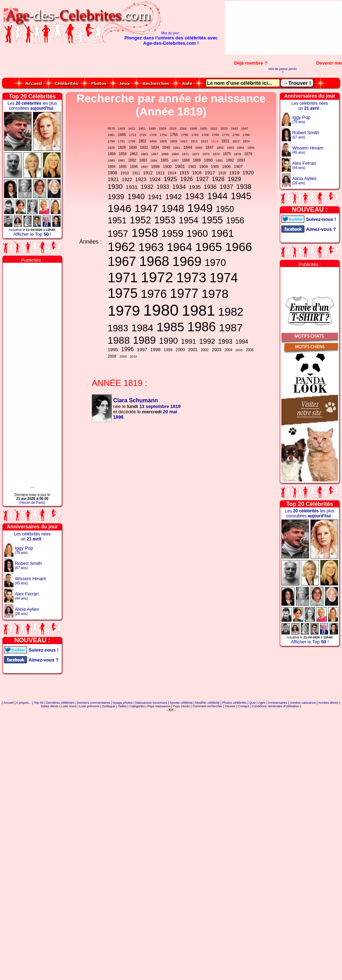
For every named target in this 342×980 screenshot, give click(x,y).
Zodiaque (109, 706)
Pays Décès (181, 706)
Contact (244, 706)
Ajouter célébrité (181, 703)
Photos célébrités (234, 703)
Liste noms (69, 706)
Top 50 (38, 703)
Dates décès (50, 706)
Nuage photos (123, 703)
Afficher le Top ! (32, 234)
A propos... (24, 703)
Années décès (328, 703)
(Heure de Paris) (32, 503)
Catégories (137, 706)
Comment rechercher (208, 706)
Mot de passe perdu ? (283, 71)
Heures (230, 706)
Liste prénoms (89, 706)
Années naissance (303, 703)
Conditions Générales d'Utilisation (275, 706)
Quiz (253, 703)
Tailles (122, 706)
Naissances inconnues (151, 703)
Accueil (8, 703)
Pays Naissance (159, 706)
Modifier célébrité (207, 703)
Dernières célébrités (60, 703)
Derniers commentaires (93, 703)
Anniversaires (278, 703)
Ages (262, 703)
